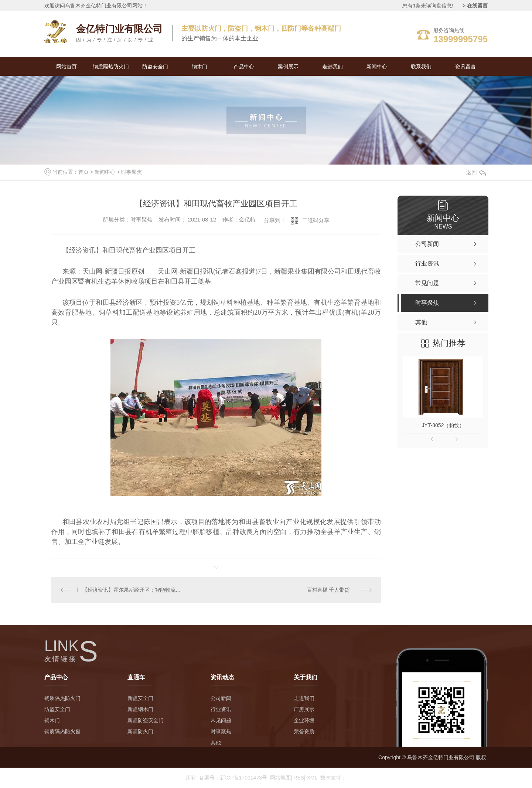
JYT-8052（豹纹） (443, 425)
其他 (216, 743)
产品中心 (244, 67)
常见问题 (221, 720)
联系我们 (421, 67)
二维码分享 (316, 220)
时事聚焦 (132, 172)
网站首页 (66, 67)
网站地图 (281, 778)
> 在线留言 (475, 6)
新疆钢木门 (140, 709)
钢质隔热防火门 (111, 67)
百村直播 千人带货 (328, 590)
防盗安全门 (155, 67)
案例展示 (288, 67)
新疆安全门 (140, 698)
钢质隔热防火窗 (62, 731)
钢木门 (199, 67)
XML (312, 778)
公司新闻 (221, 698)
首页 (83, 172)
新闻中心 (377, 67)
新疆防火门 (140, 731)
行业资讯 (221, 709)
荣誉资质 (304, 731)
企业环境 (304, 720)
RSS (299, 778)
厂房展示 (304, 709)
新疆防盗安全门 (146, 720)
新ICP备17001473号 (243, 778)
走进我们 (332, 67)
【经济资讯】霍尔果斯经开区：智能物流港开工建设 (134, 590)
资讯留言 (465, 67)
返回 (476, 172)
